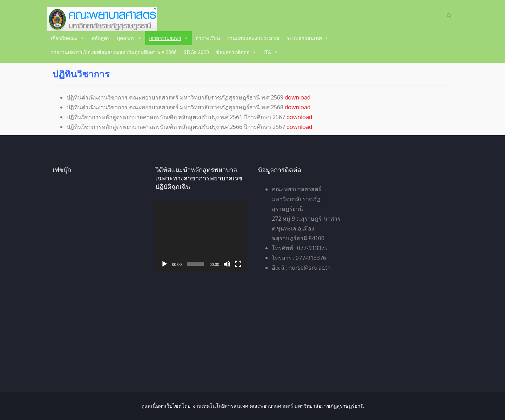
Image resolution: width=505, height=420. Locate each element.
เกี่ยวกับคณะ (68, 38)
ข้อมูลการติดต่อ (236, 52)
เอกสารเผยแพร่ (169, 38)
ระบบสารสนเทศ (308, 38)
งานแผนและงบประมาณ (253, 38)
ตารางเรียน (208, 38)
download (298, 97)
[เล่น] (164, 264)
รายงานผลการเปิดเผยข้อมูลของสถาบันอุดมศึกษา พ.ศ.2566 (114, 52)
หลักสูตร (101, 38)
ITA (271, 52)
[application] (201, 236)
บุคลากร (129, 38)
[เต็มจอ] (238, 264)
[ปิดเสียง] (227, 264)
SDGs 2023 (196, 52)
